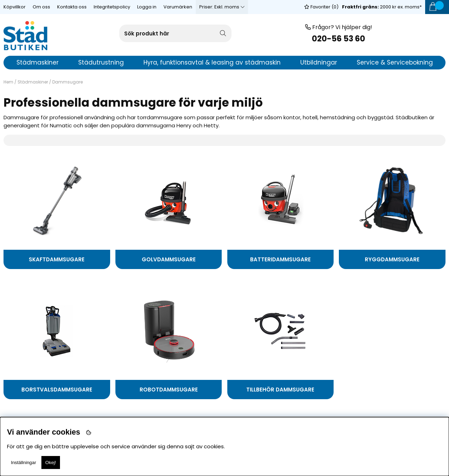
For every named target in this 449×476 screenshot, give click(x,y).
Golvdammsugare (169, 259)
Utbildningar (319, 62)
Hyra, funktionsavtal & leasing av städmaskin (212, 62)
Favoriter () (321, 7)
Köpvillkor (15, 7)
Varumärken (178, 7)
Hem (8, 82)
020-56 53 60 (339, 39)
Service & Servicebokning (395, 62)
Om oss (41, 7)
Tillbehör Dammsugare (280, 390)
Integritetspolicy (112, 7)
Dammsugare (68, 82)
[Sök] (175, 33)
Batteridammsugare (280, 259)
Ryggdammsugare (392, 259)
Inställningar (24, 462)
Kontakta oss (72, 7)
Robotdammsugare (169, 390)
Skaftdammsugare (57, 259)
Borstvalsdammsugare (57, 390)
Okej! (51, 462)
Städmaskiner (33, 82)
